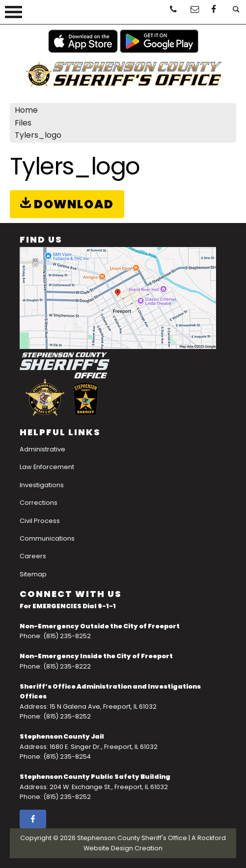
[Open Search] (234, 12)
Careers (33, 556)
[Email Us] (193, 12)
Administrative (42, 449)
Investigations (42, 485)
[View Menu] (14, 12)
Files (23, 123)
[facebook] (214, 12)
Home (26, 110)
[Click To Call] (172, 12)
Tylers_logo (38, 135)
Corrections (39, 503)
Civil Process (40, 521)
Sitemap (33, 574)
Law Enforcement (47, 467)
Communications (47, 538)
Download (67, 204)
